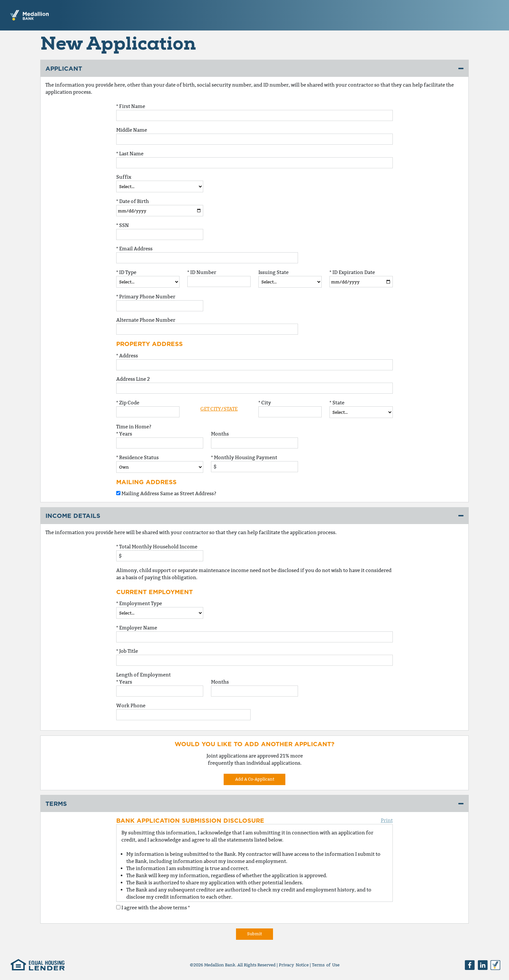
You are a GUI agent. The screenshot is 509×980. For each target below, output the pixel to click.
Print (387, 820)
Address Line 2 (133, 379)
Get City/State (219, 409)
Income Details (73, 516)
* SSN (123, 225)
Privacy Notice (294, 965)
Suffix (124, 177)
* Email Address (134, 249)
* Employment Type (139, 603)
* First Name (131, 106)
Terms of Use (326, 965)
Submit (255, 934)
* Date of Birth (133, 201)
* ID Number (202, 272)
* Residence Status (137, 457)
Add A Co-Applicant (255, 779)
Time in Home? (134, 427)
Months (220, 434)
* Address (127, 356)
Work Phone (131, 705)
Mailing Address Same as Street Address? (166, 493)
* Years (124, 434)
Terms (56, 804)
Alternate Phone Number (146, 320)
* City (265, 403)
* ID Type (126, 272)
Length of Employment (143, 675)
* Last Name (130, 154)
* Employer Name (137, 628)
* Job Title (127, 651)
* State (337, 403)
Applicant (64, 68)
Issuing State (273, 272)
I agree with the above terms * (153, 908)
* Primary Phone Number (146, 297)
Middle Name (132, 130)
